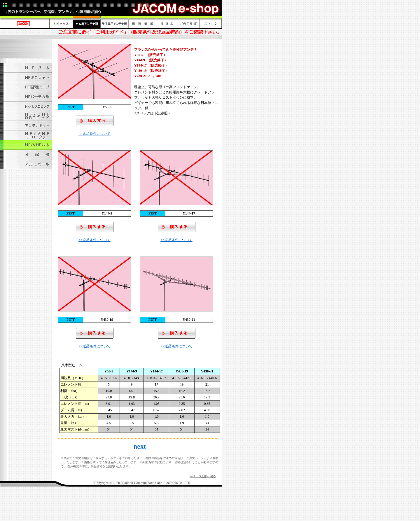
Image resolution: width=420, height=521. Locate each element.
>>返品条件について (94, 134)
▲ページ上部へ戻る (203, 476)
